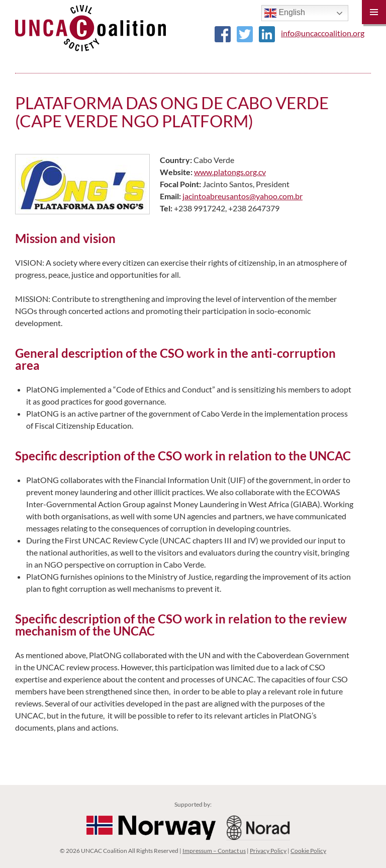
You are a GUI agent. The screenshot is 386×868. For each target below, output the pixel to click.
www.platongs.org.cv (230, 172)
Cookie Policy (308, 851)
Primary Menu (374, 12)
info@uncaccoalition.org (323, 33)
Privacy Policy (268, 851)
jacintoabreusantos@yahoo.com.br (243, 196)
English (285, 13)
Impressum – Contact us (214, 851)
